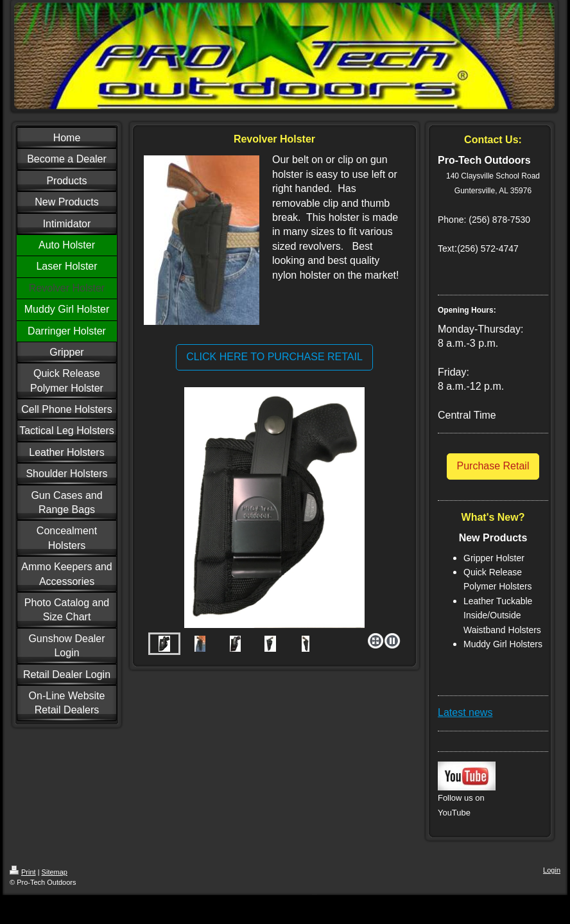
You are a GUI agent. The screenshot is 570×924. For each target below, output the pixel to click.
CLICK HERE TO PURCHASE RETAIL (274, 357)
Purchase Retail (493, 466)
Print (23, 872)
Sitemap (55, 872)
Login (552, 870)
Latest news (465, 712)
